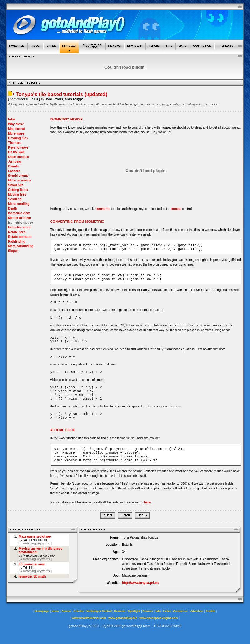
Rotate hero (17, 232)
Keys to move (18, 148)
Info (158, 611)
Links (167, 611)
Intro (12, 119)
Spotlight (134, 611)
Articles (79, 611)
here (147, 502)
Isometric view (19, 213)
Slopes (13, 251)
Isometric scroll (20, 227)
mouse (176, 209)
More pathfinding (21, 246)
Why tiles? (16, 124)
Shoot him (16, 185)
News (55, 611)
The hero (15, 143)
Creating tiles (18, 138)
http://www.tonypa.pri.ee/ (141, 583)
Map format (17, 129)
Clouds (13, 166)
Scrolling (15, 199)
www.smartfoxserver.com (89, 618)
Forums (148, 611)
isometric (103, 209)
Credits (210, 611)
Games (66, 611)
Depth (12, 209)
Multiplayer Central (99, 611)
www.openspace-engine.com (159, 618)
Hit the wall (16, 152)
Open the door (19, 157)
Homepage (42, 611)
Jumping (15, 162)
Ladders (14, 171)
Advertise (197, 611)
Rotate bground (20, 237)
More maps (16, 133)
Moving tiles (17, 194)
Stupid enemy (18, 176)
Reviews (120, 611)
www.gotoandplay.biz (123, 618)
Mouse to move (20, 218)
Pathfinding (17, 241)
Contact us (180, 611)
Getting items (18, 190)
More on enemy (20, 180)
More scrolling (19, 204)
